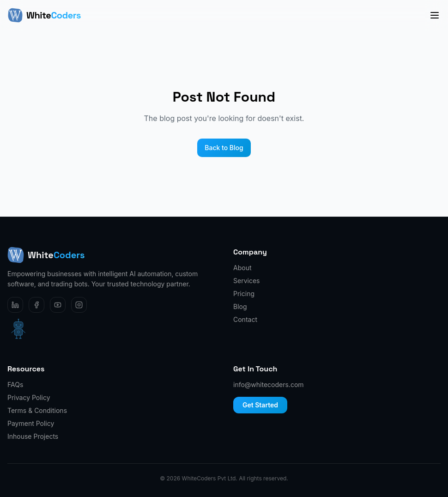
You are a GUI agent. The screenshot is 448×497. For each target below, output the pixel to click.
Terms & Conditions (37, 410)
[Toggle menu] (435, 15)
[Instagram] (79, 305)
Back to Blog (224, 148)
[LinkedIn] (15, 305)
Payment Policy (31, 423)
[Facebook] (36, 305)
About (242, 268)
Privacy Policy (29, 397)
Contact (245, 319)
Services (246, 281)
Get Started (260, 405)
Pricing (244, 294)
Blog (240, 306)
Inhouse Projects (33, 436)
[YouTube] (58, 305)
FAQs (15, 385)
